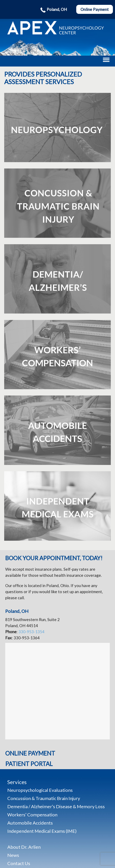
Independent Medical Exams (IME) (42, 831)
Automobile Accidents (30, 823)
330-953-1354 (31, 632)
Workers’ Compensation (32, 815)
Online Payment (95, 9)
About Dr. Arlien (24, 847)
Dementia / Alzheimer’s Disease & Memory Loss (56, 807)
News (13, 855)
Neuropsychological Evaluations (40, 790)
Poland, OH (54, 9)
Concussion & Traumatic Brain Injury (44, 798)
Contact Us (19, 863)
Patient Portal (29, 764)
